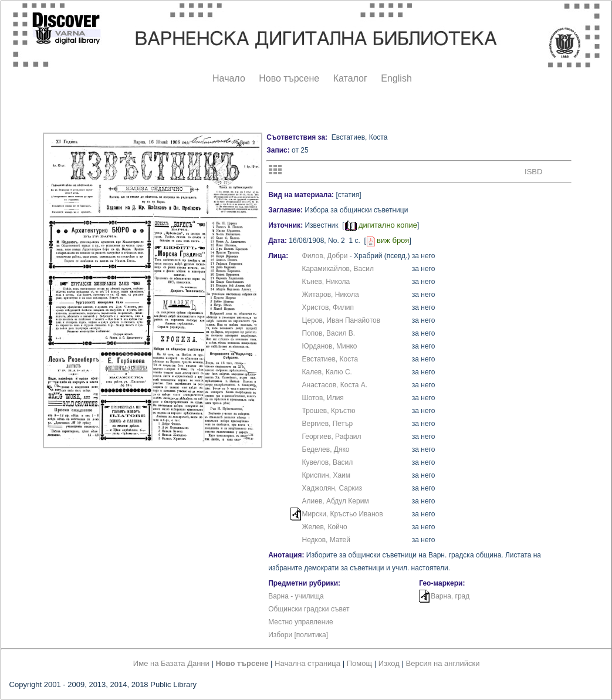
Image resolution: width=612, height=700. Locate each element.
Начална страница (307, 663)
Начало (229, 78)
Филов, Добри (325, 256)
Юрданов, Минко (330, 346)
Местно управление (301, 622)
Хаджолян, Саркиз (332, 488)
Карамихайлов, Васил (338, 269)
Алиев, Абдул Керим (336, 501)
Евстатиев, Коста (330, 359)
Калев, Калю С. (327, 372)
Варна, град (450, 596)
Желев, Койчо (325, 527)
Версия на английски (443, 663)
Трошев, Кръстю (329, 411)
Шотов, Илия (323, 398)
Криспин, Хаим (327, 475)
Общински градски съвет (309, 609)
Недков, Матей (326, 540)
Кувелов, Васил (328, 462)
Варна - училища (296, 596)
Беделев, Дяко (326, 449)
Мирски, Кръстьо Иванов (343, 514)
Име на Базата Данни (171, 663)
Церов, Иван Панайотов (341, 320)
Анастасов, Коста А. (335, 385)
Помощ (359, 663)
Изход (389, 663)
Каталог (350, 78)
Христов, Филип (328, 307)
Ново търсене (289, 78)
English (396, 78)
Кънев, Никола (326, 282)
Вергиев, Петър (328, 424)
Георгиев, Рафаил (332, 437)
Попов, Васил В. (329, 333)
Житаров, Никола (331, 295)
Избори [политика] (298, 635)
